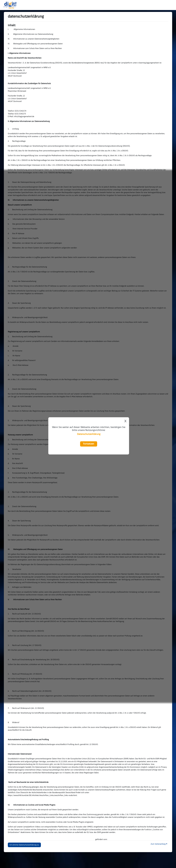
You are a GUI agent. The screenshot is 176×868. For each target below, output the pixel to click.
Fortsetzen (89, 444)
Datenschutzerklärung (89, 434)
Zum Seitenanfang (159, 844)
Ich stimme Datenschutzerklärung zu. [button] (24, 845)
